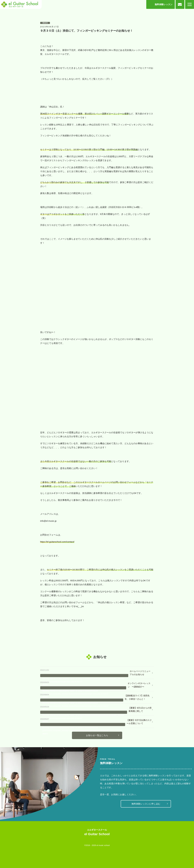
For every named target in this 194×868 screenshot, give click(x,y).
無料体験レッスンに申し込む (146, 804)
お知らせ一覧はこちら (97, 735)
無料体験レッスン (164, 4)
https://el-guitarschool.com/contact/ (57, 542)
